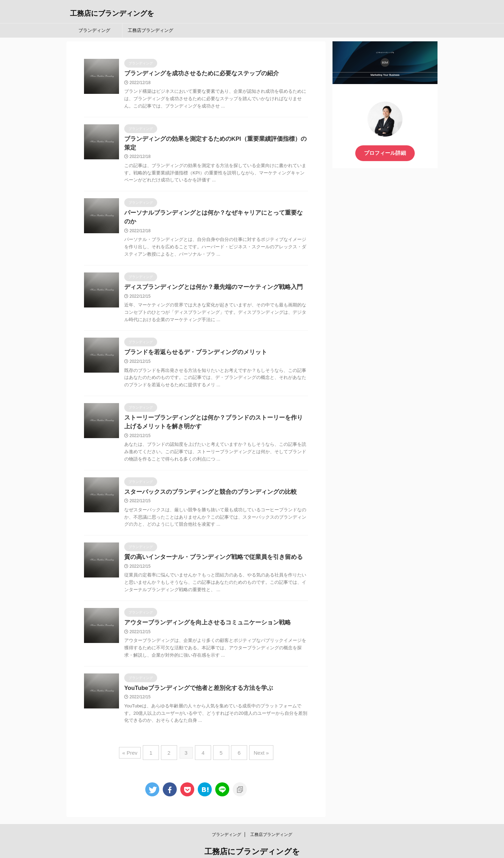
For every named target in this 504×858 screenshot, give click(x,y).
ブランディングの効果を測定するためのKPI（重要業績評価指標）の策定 (216, 140)
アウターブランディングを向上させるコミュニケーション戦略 (203, 609)
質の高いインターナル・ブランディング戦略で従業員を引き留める (208, 543)
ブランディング (94, 30)
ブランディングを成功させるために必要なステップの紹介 (197, 74)
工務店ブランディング (150, 30)
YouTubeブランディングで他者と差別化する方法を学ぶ (195, 675)
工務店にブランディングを (112, 13)
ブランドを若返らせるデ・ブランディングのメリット (191, 337)
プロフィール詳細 (385, 153)
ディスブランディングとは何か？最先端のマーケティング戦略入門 (208, 271)
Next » (256, 738)
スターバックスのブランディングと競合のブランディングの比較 (205, 478)
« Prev (136, 738)
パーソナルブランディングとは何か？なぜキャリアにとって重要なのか (214, 205)
